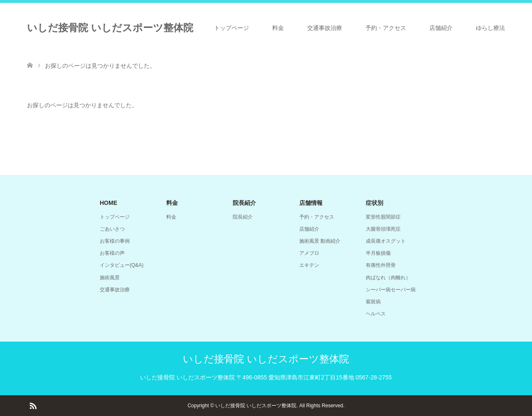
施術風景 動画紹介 (320, 241)
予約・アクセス (386, 28)
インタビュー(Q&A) (122, 265)
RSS (33, 405)
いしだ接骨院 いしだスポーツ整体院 (110, 28)
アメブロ (309, 253)
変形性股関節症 (383, 217)
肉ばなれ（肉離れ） (388, 278)
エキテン (309, 265)
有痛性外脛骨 (381, 265)
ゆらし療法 (490, 28)
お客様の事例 (115, 241)
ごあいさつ (112, 229)
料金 (278, 28)
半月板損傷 (378, 253)
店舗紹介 (441, 28)
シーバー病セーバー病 (391, 290)
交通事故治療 (325, 28)
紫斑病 (373, 302)
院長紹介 (243, 217)
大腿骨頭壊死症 (383, 229)
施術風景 (110, 278)
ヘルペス (376, 314)
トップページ (232, 28)
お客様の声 (112, 253)
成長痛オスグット (386, 241)
